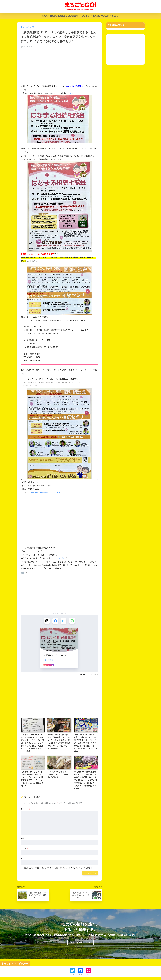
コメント (26, 809)
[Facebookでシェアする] (55, 621)
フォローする (48, 660)
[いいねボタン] (23, 573)
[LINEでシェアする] (72, 621)
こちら (70, 93)
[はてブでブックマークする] (64, 621)
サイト (24, 859)
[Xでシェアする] (46, 621)
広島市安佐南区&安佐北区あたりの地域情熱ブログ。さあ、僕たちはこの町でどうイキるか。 (80, 16)
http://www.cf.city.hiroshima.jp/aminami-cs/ (44, 492)
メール (25, 848)
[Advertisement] (60, 67)
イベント (95, 674)
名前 (24, 838)
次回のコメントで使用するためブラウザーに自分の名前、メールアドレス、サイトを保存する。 (59, 868)
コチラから (59, 558)
